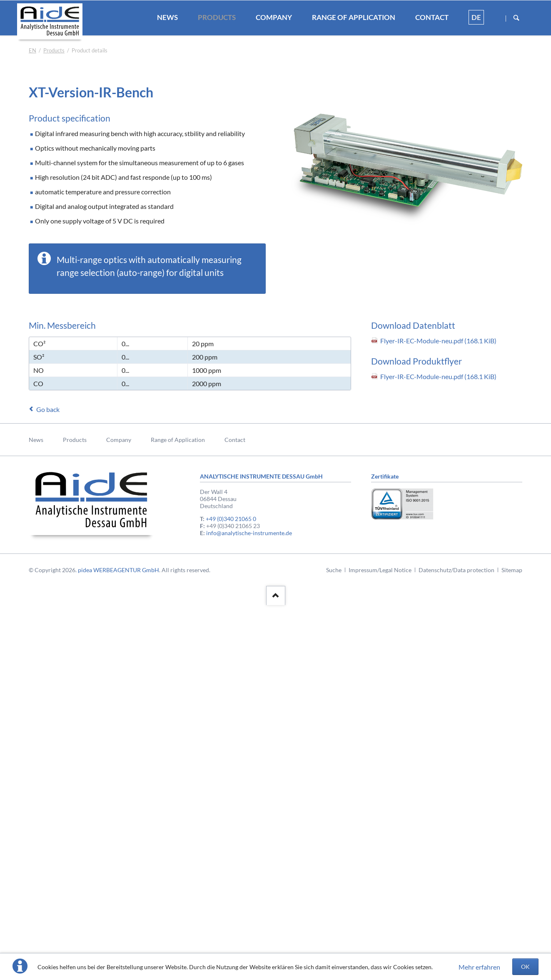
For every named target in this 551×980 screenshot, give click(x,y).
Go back (48, 409)
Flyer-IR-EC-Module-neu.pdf (438, 341)
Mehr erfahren (479, 967)
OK (525, 966)
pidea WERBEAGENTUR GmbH (118, 570)
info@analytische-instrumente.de (249, 533)
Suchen (516, 18)
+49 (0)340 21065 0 (231, 519)
